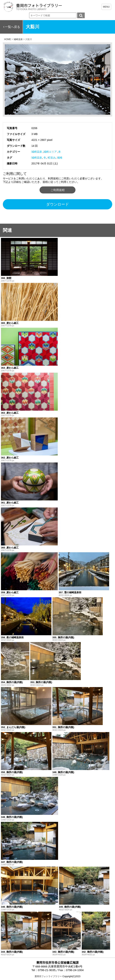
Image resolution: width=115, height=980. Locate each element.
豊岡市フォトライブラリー (48, 976)
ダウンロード (57, 204)
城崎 (60, 158)
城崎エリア (50, 152)
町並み (52, 158)
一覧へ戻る (12, 27)
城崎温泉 (37, 152)
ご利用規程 (58, 190)
